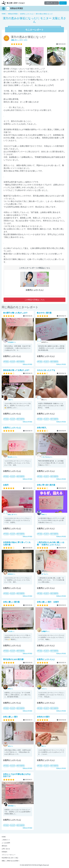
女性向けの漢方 (43, 717)
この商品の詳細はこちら (35, 300)
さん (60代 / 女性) (19, 40)
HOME (4, 837)
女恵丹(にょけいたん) (12, 428)
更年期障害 (21, 362)
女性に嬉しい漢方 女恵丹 (48, 602)
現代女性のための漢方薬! (13, 659)
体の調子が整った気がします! (15, 313)
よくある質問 (6, 843)
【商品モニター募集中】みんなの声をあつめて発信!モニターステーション (13, 3)
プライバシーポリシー (9, 855)
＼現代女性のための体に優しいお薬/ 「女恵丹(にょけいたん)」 (51, 543)
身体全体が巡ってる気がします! (16, 370)
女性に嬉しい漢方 (10, 717)
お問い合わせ (6, 849)
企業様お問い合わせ (52, 3)
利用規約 (4, 852)
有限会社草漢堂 (27, 364)
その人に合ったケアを (46, 370)
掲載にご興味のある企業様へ (11, 861)
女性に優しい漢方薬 (11, 602)
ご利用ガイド (6, 840)
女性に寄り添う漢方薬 (46, 485)
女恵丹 (13, 362)
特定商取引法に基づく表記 (10, 858)
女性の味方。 (42, 428)
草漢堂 (7, 362)
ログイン (63, 3)
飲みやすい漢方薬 (44, 313)
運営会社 (4, 846)
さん (12, 342)
